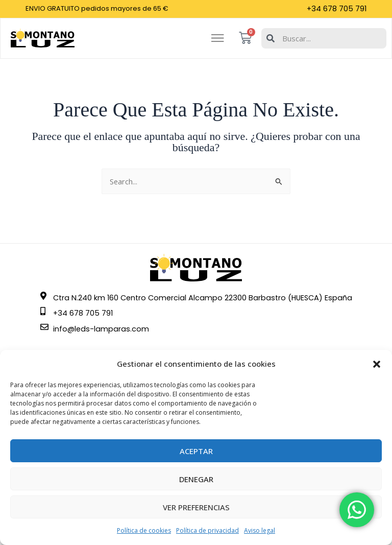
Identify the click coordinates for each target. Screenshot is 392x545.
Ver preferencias (196, 507)
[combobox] (323, 42)
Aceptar (196, 451)
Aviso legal (260, 530)
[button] (377, 364)
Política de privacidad (207, 530)
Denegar (196, 479)
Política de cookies (144, 530)
